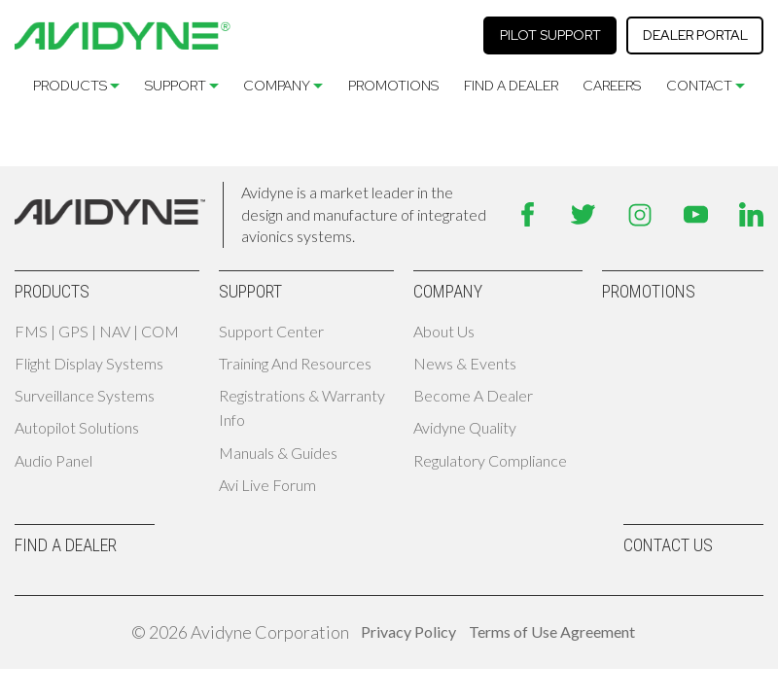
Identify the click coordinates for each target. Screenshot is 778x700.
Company (277, 86)
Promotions (393, 86)
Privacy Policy (408, 631)
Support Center (271, 331)
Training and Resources (295, 363)
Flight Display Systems (89, 363)
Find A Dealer (511, 86)
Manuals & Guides (278, 453)
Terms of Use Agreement (552, 631)
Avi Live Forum (267, 485)
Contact (699, 86)
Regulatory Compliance (490, 460)
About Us (444, 331)
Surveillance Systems (85, 395)
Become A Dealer (473, 395)
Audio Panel (53, 460)
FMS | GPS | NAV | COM (97, 331)
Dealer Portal (695, 35)
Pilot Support (550, 35)
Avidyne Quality (465, 427)
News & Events (465, 363)
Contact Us (668, 545)
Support (176, 86)
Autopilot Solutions (77, 427)
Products (70, 86)
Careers (612, 86)
